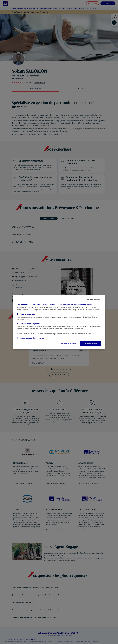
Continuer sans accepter (93, 299)
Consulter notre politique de (32, 338)
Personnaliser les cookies (69, 344)
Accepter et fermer (91, 344)
